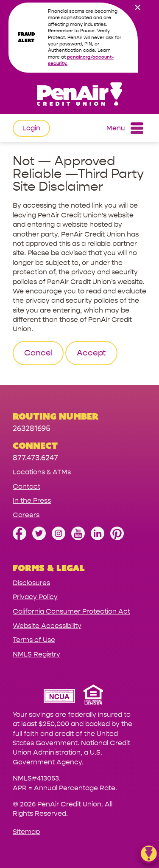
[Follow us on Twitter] (39, 538)
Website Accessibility (47, 626)
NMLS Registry (36, 654)
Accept (91, 353)
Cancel (38, 353)
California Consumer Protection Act (71, 611)
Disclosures (31, 583)
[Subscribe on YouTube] (78, 538)
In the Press (32, 500)
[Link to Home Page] (79, 95)
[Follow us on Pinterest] (117, 538)
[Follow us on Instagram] (59, 538)
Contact (26, 486)
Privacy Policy (35, 597)
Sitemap (26, 832)
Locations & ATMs (42, 472)
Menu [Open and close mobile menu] (125, 128)
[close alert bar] (137, 8)
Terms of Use (34, 640)
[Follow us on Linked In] (98, 538)
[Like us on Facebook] (20, 538)
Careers (26, 515)
